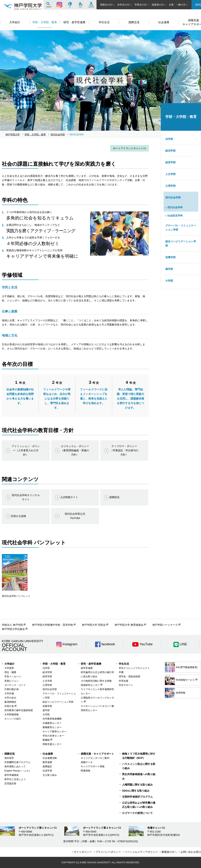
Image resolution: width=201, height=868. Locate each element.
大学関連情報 (12, 714)
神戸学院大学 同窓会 (94, 625)
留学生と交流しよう (15, 779)
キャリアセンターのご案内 (95, 758)
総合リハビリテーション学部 (181, 243)
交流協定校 (10, 783)
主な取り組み (50, 775)
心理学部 (170, 186)
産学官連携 (87, 668)
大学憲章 (9, 668)
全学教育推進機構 (52, 719)
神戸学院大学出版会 (13, 629)
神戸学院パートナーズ (165, 625)
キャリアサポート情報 (93, 766)
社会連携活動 (50, 758)
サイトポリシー (83, 852)
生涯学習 (47, 771)
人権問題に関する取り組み (137, 785)
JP (70, 5)
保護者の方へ (159, 5)
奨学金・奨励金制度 (129, 676)
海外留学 (9, 758)
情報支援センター (52, 744)
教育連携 (47, 762)
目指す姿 (9, 706)
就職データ (87, 762)
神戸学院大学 (13, 134)
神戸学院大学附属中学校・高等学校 (52, 625)
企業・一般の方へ (178, 5)
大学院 (169, 281)
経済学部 (170, 151)
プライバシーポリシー (108, 852)
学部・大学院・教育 (35, 134)
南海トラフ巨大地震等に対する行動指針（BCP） (139, 756)
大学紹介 (10, 664)
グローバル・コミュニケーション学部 (181, 228)
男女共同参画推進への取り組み (139, 776)
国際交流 (10, 754)
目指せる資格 (18, 516)
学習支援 (124, 681)
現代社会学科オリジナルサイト (26, 497)
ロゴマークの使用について (137, 813)
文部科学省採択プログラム (137, 797)
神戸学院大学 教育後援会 (129, 625)
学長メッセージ (13, 676)
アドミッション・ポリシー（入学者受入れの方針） (26, 450)
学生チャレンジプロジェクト (134, 668)
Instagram (59, 5)
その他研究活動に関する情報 (96, 681)
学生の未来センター (53, 736)
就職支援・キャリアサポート (97, 754)
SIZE (80, 5)
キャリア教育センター (54, 732)
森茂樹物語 (10, 702)
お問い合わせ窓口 (191, 852)
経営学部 (170, 162)
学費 (121, 672)
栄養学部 (170, 257)
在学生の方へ (124, 5)
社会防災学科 (175, 216)
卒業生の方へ (142, 5)
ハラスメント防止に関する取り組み (139, 766)
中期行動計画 (12, 689)
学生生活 (124, 664)
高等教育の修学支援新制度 (19, 710)
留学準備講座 (12, 775)
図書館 (46, 740)
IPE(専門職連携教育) (181, 667)
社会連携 (48, 754)
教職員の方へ (169, 852)
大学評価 (9, 693)
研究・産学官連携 (91, 664)
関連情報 (86, 771)
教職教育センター (52, 727)
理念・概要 (10, 672)
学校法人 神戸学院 (12, 625)
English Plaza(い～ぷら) (17, 771)
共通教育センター (52, 723)
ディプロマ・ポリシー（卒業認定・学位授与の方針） (124, 450)
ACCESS (91, 5)
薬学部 (169, 269)
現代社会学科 (175, 207)
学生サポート (126, 685)
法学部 (169, 139)
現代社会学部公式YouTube (75, 516)
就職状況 (114, 497)
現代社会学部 (58, 134)
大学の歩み (10, 698)
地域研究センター (90, 685)
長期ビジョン (12, 681)
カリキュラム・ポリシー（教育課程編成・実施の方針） (75, 450)
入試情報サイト (69, 497)
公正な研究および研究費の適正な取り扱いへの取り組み (139, 805)
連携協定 (47, 766)
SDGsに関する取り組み (136, 791)
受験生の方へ (107, 5)
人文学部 (170, 174)
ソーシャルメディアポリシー (141, 852)
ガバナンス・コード (15, 685)
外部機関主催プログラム (17, 762)
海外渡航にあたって (15, 766)
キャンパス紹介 (13, 719)
